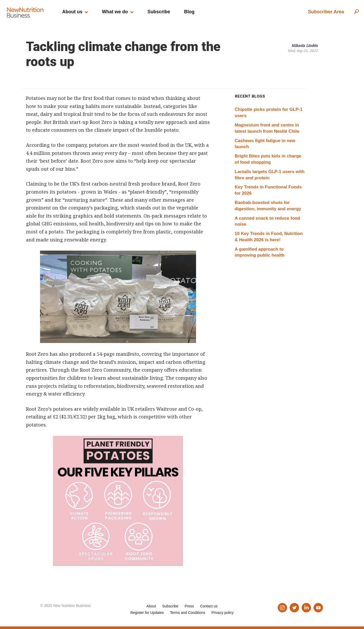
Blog (189, 12)
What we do (115, 12)
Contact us (209, 606)
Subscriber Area (326, 12)
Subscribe (159, 12)
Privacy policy (223, 613)
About (151, 606)
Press (189, 606)
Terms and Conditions (188, 613)
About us (72, 12)
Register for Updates (147, 613)
